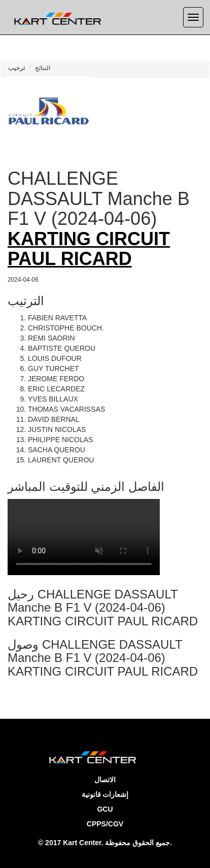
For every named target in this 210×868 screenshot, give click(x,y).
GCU (105, 809)
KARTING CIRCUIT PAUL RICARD (89, 249)
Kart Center (82, 843)
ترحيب (16, 68)
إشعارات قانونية (105, 794)
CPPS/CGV (105, 824)
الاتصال (105, 780)
